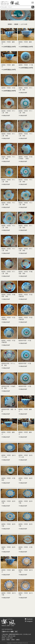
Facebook (29, 619)
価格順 (16, 24)
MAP (16, 632)
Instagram (29, 621)
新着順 (10, 24)
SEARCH (33, 7)
